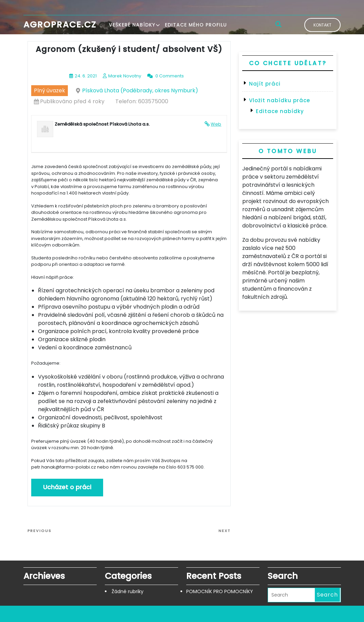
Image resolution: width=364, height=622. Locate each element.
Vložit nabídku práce (280, 100)
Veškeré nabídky (132, 25)
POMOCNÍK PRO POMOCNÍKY (220, 591)
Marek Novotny (125, 76)
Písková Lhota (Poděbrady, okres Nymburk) (140, 90)
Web (216, 124)
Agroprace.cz (60, 25)
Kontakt (322, 25)
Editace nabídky (280, 111)
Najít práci (265, 84)
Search (327, 595)
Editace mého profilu (196, 25)
